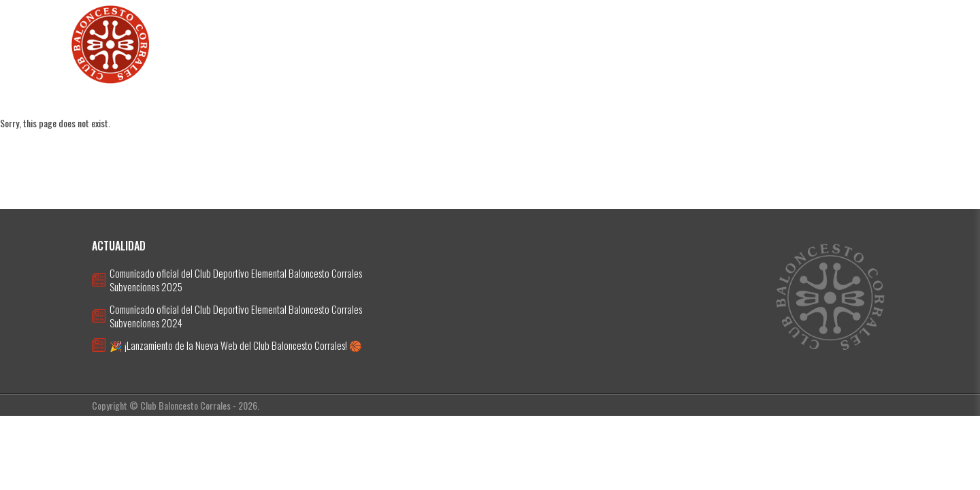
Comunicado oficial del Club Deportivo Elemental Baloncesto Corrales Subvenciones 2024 (236, 316)
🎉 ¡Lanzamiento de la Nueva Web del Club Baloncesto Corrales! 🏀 (236, 345)
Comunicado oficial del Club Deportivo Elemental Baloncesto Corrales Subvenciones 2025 (236, 280)
